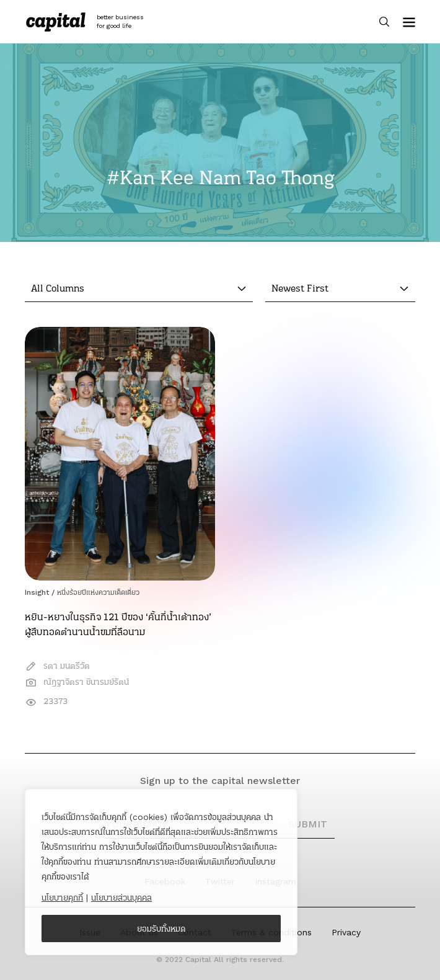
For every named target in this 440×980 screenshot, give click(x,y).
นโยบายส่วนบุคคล (121, 898)
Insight (37, 592)
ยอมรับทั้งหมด (161, 929)
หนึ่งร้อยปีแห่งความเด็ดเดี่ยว (98, 592)
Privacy (346, 932)
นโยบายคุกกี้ (62, 898)
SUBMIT (308, 824)
